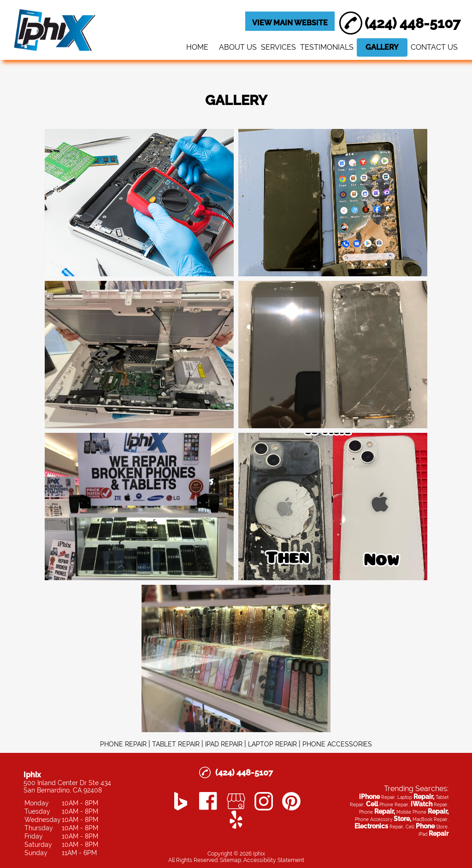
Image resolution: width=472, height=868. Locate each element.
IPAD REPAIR (224, 744)
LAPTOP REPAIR (272, 744)
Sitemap (230, 860)
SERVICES (278, 47)
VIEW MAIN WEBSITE (290, 23)
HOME (197, 47)
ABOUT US (238, 47)
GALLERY (382, 47)
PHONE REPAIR (123, 744)
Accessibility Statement (274, 860)
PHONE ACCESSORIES (337, 744)
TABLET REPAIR (176, 744)
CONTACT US (434, 47)
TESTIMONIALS (327, 47)
